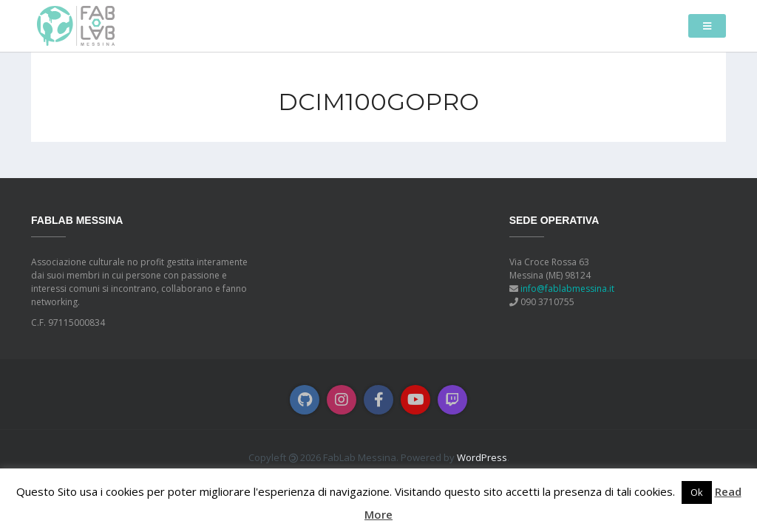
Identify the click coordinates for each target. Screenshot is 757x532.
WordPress (482, 457)
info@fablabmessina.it (567, 289)
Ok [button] (697, 492)
